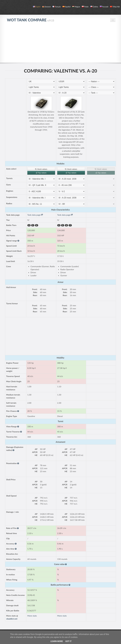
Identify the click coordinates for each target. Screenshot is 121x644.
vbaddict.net (12, 619)
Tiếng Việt (115, 7)
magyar (76, 7)
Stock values (41, 169)
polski (85, 7)
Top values (41, 173)
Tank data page (35, 215)
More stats (32, 616)
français (57, 7)
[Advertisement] (60, 44)
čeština (94, 7)
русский (104, 7)
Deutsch (46, 7)
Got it (68, 641)
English (37, 7)
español (66, 7)
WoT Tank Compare (31, 20)
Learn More (57, 641)
